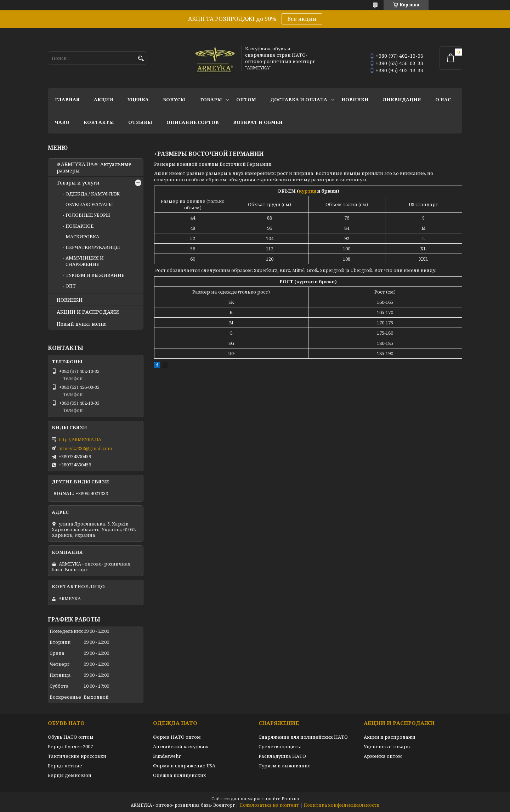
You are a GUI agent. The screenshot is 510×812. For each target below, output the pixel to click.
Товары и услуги (78, 183)
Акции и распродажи (390, 737)
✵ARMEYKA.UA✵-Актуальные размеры (94, 167)
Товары (211, 100)
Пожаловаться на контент (269, 805)
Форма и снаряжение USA (184, 766)
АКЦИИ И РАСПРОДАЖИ (88, 312)
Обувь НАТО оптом (71, 737)
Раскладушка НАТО (282, 756)
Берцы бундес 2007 (70, 746)
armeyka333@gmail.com (85, 448)
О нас (443, 100)
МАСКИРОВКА (82, 237)
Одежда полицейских (180, 775)
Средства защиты (280, 746)
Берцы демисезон (70, 775)
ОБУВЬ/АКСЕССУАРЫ (89, 204)
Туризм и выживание (285, 766)
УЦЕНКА (138, 100)
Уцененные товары (387, 746)
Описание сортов (193, 122)
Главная (67, 100)
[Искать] (141, 59)
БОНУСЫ (174, 100)
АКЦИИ (104, 100)
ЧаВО (62, 122)
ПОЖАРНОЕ (80, 226)
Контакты (99, 122)
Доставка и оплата (299, 100)
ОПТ (71, 286)
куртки (308, 191)
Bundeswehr (167, 756)
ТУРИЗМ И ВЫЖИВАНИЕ (95, 275)
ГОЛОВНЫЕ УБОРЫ (88, 215)
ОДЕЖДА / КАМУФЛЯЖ (93, 194)
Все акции (302, 19)
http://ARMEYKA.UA (80, 439)
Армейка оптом (383, 756)
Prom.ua (290, 799)
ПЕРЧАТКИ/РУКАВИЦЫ (93, 247)
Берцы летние (65, 766)
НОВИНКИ (355, 100)
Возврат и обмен (258, 122)
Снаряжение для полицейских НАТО (303, 737)
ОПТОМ (246, 100)
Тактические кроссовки (77, 756)
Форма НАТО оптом (177, 737)
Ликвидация (402, 100)
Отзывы (140, 122)
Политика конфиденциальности (342, 805)
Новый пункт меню (82, 324)
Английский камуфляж (181, 746)
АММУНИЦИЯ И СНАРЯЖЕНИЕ (85, 261)
